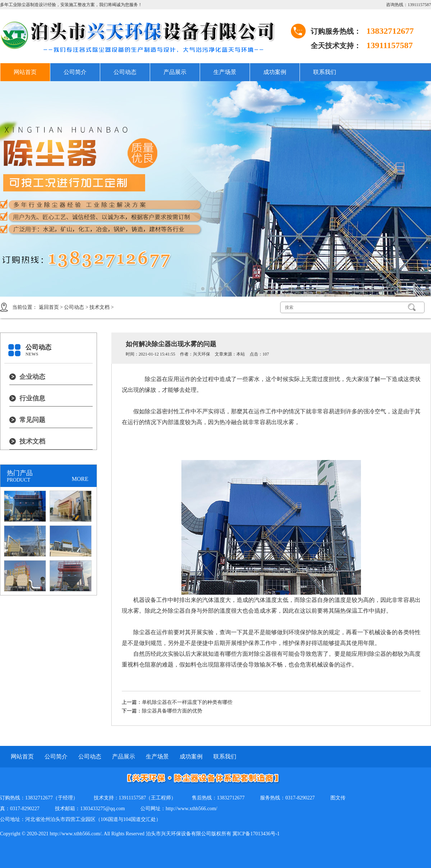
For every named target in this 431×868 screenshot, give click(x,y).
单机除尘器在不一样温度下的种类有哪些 (187, 702)
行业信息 (32, 398)
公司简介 (75, 72)
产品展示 (175, 72)
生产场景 (225, 72)
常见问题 (32, 420)
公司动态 (125, 72)
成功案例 (275, 72)
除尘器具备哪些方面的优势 (172, 711)
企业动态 (32, 377)
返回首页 (49, 307)
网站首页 (25, 72)
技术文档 (99, 307)
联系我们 (325, 72)
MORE (80, 479)
